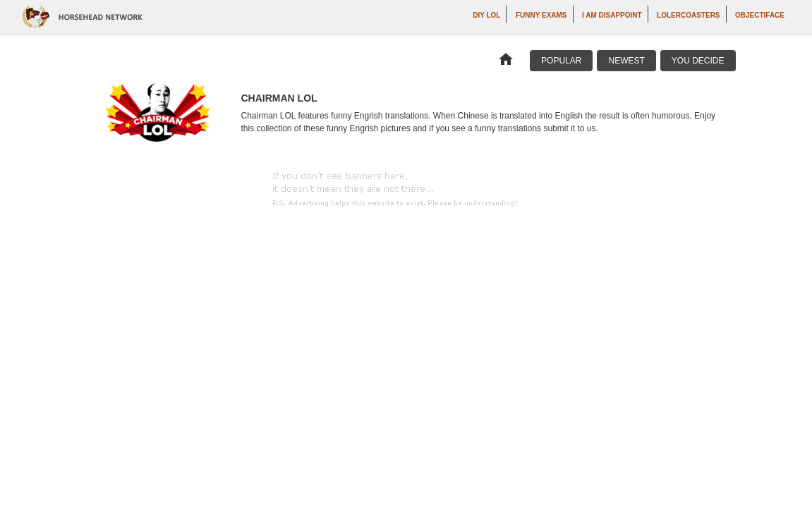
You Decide (698, 61)
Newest (626, 61)
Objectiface (760, 15)
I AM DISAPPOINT (612, 15)
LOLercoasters (688, 15)
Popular (561, 61)
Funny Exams (541, 15)
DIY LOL (486, 15)
